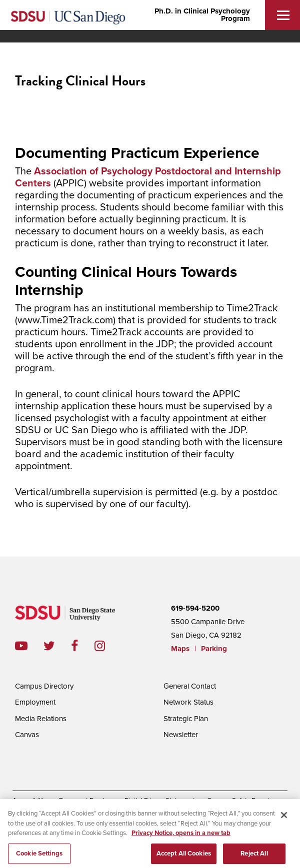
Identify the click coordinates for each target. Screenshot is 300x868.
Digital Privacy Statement (160, 801)
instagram (108, 646)
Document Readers (86, 801)
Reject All (254, 857)
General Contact (190, 686)
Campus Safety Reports (240, 801)
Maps (180, 649)
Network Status (188, 702)
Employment (35, 702)
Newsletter (181, 735)
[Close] (284, 819)
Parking (214, 649)
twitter (57, 646)
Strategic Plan (186, 719)
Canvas (27, 735)
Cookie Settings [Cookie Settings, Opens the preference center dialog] (39, 857)
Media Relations (41, 719)
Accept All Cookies (184, 857)
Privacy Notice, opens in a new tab (181, 837)
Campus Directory (44, 686)
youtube (21, 646)
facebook (83, 646)
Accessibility (30, 801)
